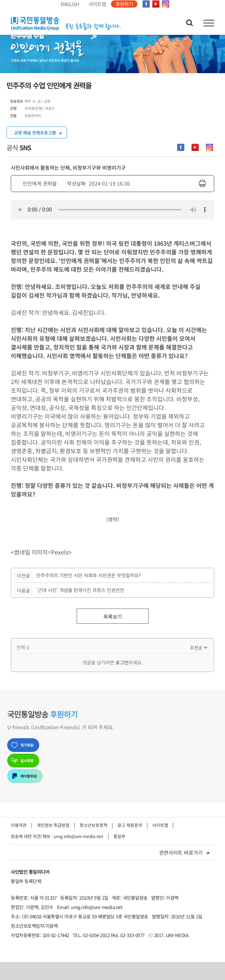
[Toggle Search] (190, 23)
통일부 (119, 836)
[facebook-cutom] (181, 147)
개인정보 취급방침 (53, 825)
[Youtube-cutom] (195, 147)
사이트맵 (160, 825)
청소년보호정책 (93, 825)
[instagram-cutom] (210, 147)
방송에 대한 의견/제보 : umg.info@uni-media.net (57, 836)
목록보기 (113, 616)
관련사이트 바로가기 (181, 852)
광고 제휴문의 (130, 825)
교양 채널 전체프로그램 (35, 132)
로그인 (122, 662)
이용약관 (19, 825)
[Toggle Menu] (209, 23)
